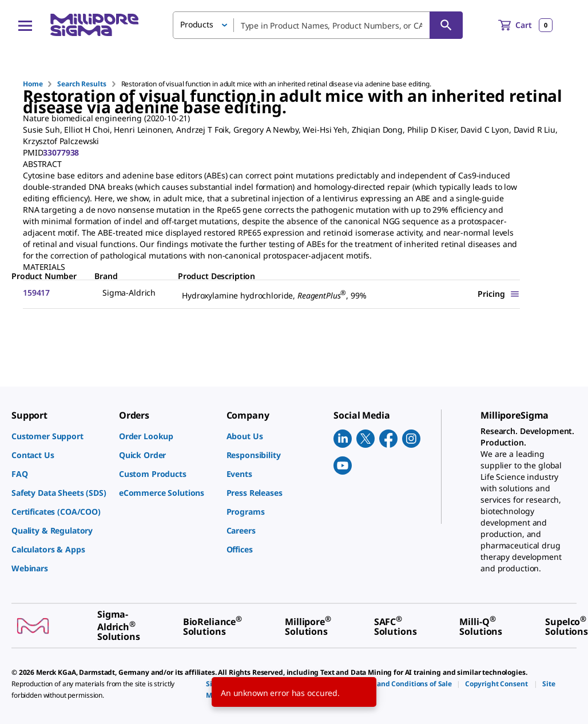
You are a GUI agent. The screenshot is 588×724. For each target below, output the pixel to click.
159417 (36, 293)
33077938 (61, 152)
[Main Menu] (25, 25)
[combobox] (318, 25)
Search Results (82, 84)
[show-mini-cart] (525, 25)
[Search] (446, 25)
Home (33, 84)
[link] (59, 436)
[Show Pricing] (499, 294)
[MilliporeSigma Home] (94, 25)
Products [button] (197, 24)
